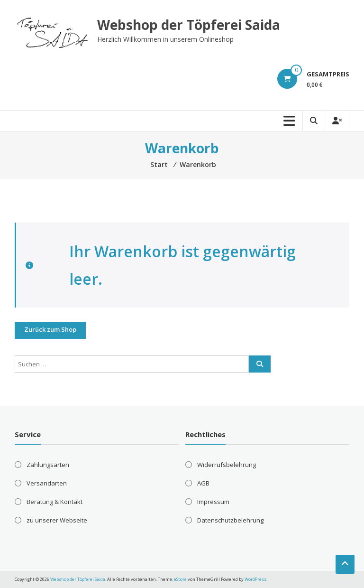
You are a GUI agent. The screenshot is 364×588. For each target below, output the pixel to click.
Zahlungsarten (48, 465)
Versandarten (47, 483)
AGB (203, 483)
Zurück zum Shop (50, 329)
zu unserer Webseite (57, 520)
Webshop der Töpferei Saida (189, 25)
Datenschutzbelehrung (230, 520)
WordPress (255, 579)
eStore (180, 579)
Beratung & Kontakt (55, 502)
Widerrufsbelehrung (227, 465)
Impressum (213, 502)
